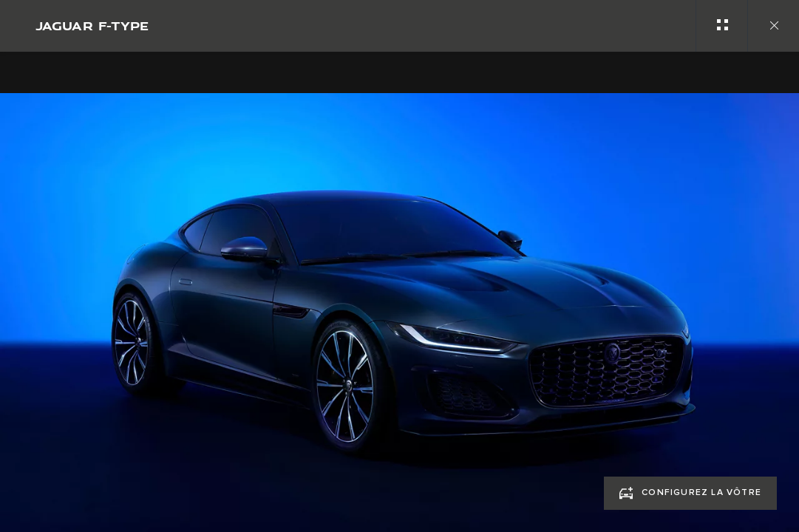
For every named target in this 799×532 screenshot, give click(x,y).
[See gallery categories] (721, 26)
